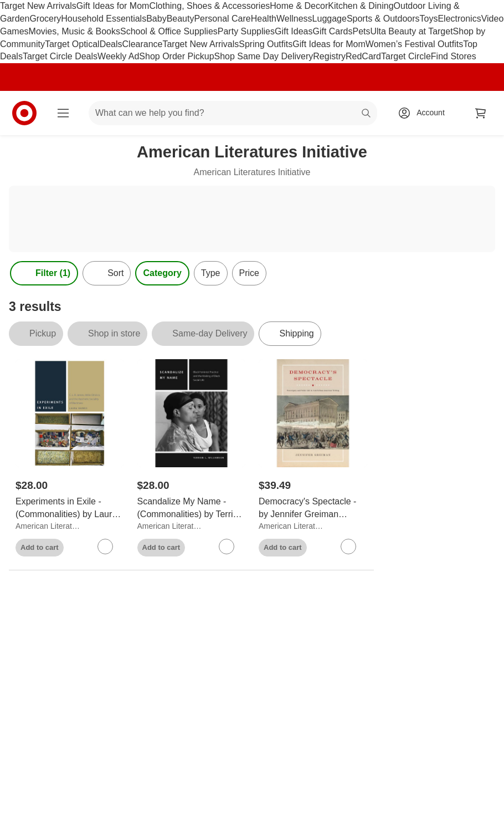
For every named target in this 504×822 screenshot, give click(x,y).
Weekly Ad (118, 56)
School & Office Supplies (169, 31)
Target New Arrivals (38, 6)
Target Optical (72, 44)
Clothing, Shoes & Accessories (209, 6)
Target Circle (406, 56)
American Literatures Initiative (50, 526)
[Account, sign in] (425, 113)
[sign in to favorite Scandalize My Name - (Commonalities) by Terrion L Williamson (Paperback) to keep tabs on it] (227, 547)
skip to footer (11, 9)
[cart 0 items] (481, 113)
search (367, 114)
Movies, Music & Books (74, 31)
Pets (361, 31)
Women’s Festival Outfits (414, 44)
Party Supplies (246, 31)
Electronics (459, 19)
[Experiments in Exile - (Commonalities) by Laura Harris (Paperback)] (70, 508)
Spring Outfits (266, 44)
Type (211, 273)
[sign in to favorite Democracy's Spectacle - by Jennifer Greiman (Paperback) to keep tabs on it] (348, 547)
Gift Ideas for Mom (113, 6)
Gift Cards (332, 31)
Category (162, 273)
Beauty (181, 19)
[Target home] (24, 113)
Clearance (143, 44)
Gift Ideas (294, 31)
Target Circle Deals (60, 56)
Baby (156, 19)
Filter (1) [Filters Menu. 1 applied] (44, 273)
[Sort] (107, 273)
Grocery (45, 19)
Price (249, 273)
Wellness (294, 19)
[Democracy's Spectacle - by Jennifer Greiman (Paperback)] (313, 508)
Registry (329, 56)
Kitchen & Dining (361, 6)
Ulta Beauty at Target (411, 31)
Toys (429, 19)
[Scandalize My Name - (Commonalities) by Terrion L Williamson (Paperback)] (192, 508)
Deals (111, 44)
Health (264, 19)
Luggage (330, 19)
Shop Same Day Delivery (264, 56)
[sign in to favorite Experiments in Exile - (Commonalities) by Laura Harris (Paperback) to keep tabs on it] (105, 547)
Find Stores (454, 56)
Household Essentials (104, 19)
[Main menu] (63, 113)
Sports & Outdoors (383, 19)
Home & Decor (299, 6)
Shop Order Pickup (176, 56)
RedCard (363, 56)
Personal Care (222, 19)
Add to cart (40, 547)
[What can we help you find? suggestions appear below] (233, 113)
